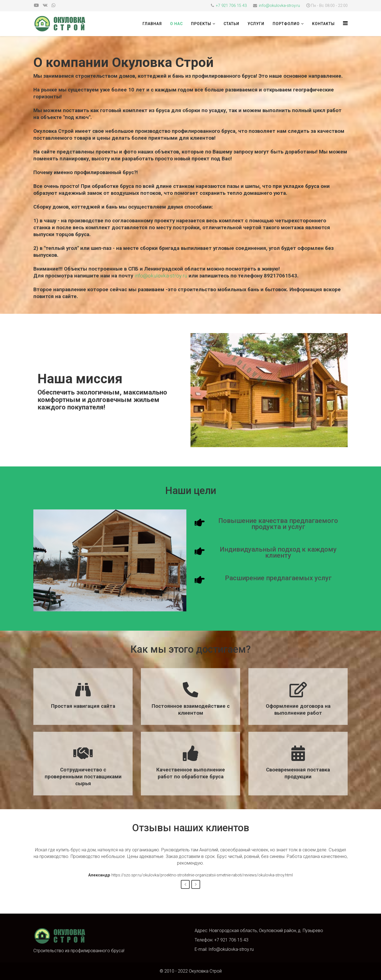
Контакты (323, 24)
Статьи (231, 24)
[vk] (45, 5)
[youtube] (36, 5)
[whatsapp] (53, 5)
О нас (176, 24)
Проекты (201, 24)
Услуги (256, 24)
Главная (152, 24)
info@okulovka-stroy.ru (279, 6)
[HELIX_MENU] (345, 23)
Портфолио (286, 24)
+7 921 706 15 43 (231, 6)
